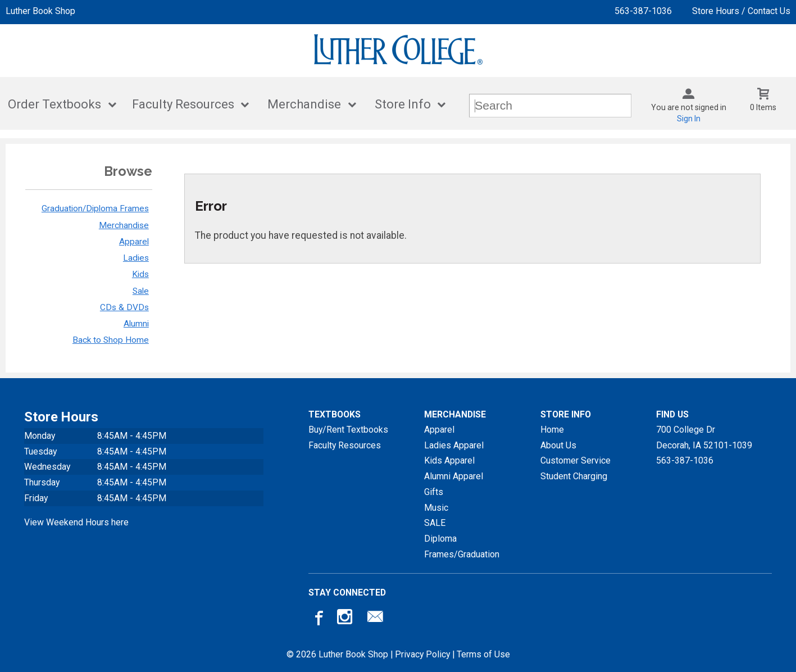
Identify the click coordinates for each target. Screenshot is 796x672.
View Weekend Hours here (76, 522)
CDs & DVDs (124, 307)
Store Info (403, 104)
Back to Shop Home (111, 340)
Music (436, 508)
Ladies (136, 258)
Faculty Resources (183, 104)
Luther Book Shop (40, 11)
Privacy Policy (422, 654)
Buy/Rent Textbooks (348, 430)
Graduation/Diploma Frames (95, 208)
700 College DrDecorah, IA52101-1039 (704, 437)
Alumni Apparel (454, 476)
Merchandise (304, 104)
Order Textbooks (54, 104)
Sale (141, 291)
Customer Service (576, 460)
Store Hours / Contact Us (741, 11)
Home (552, 430)
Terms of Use (483, 654)
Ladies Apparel (454, 445)
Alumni (136, 324)
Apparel (134, 242)
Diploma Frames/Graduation (462, 546)
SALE (435, 523)
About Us (558, 445)
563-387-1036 (643, 11)
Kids (140, 274)
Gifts (434, 492)
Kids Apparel (449, 460)
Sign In (689, 119)
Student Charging (574, 476)
